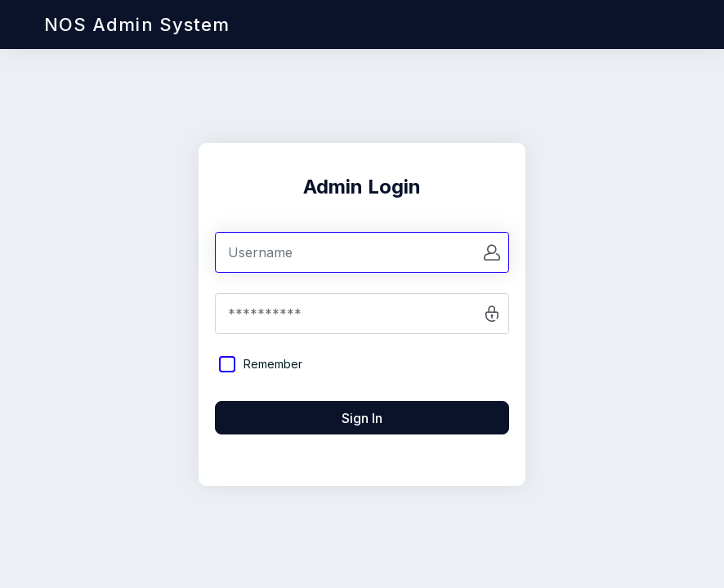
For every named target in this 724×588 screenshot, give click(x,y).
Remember (273, 364)
